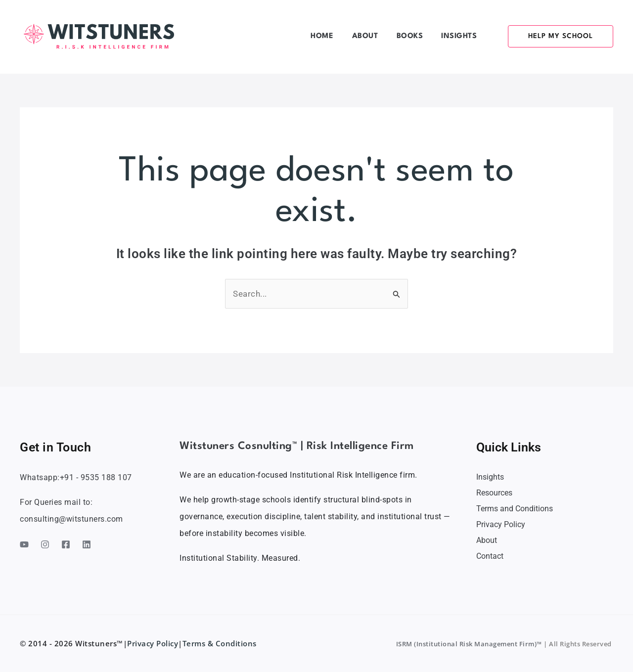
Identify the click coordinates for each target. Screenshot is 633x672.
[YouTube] (24, 544)
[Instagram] (45, 544)
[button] (555, 36)
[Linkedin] (87, 544)
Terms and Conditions (515, 509)
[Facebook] (66, 544)
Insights (490, 477)
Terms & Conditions (221, 643)
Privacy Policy (501, 524)
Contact (490, 556)
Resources (494, 493)
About (487, 540)
